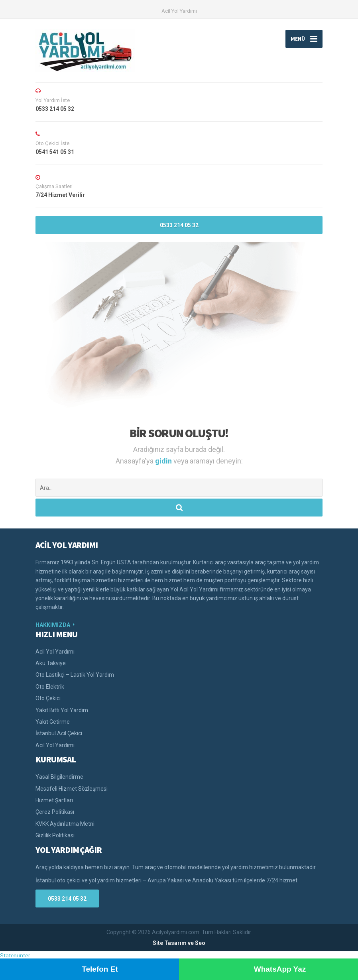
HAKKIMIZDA (53, 625)
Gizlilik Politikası (55, 835)
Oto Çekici (48, 698)
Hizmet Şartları (54, 800)
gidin (164, 461)
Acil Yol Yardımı (179, 11)
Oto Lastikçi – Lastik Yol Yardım (75, 675)
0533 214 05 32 (179, 225)
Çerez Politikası (55, 812)
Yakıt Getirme (53, 722)
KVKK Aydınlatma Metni (65, 824)
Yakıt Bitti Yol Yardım (62, 710)
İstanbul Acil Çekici (59, 733)
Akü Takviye (51, 663)
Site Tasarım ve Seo (179, 943)
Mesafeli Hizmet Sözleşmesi (72, 789)
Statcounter (15, 956)
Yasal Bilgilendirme (59, 777)
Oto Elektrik (50, 687)
